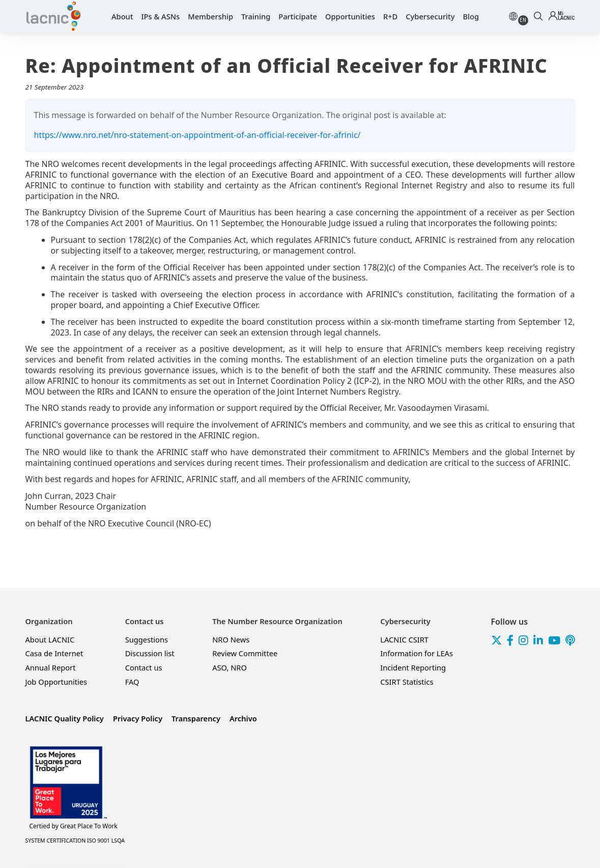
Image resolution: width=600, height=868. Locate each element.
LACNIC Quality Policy (65, 718)
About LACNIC (50, 639)
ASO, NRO (230, 667)
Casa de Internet (54, 653)
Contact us (144, 667)
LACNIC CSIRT (404, 639)
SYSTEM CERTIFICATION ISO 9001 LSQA (75, 841)
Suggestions (147, 639)
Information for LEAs (417, 653)
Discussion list (150, 653)
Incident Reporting (413, 667)
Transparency (196, 718)
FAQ (132, 682)
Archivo (243, 718)
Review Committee (245, 653)
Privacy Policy (138, 718)
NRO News (231, 639)
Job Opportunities (56, 682)
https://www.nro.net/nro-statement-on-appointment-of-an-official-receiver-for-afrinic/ (197, 135)
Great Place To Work (74, 826)
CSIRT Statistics (407, 682)
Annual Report (51, 667)
